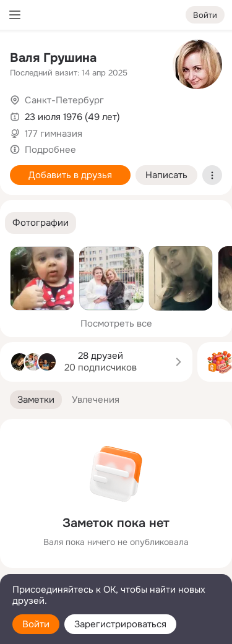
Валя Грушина (53, 58)
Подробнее (50, 150)
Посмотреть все (116, 324)
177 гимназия (54, 134)
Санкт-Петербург (64, 100)
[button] (41, 223)
